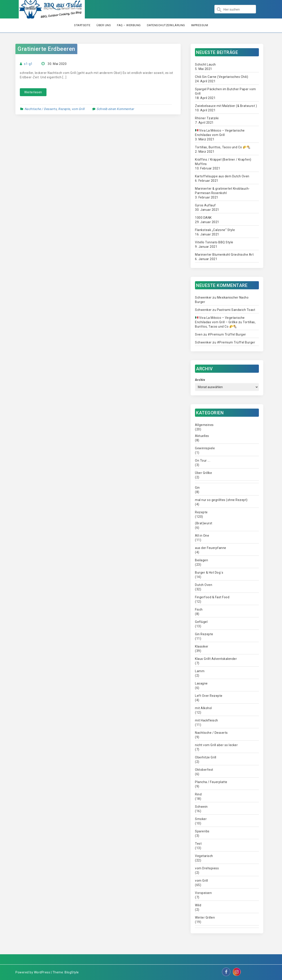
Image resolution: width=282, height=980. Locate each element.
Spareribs (202, 831)
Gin (197, 488)
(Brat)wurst (204, 523)
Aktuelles (202, 436)
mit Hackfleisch (207, 720)
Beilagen (201, 560)
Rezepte (64, 109)
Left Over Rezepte (209, 696)
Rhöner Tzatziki (207, 118)
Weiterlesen (33, 92)
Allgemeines (204, 425)
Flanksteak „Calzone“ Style (215, 230)
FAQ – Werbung (129, 25)
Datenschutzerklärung (166, 25)
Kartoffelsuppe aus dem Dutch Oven (222, 176)
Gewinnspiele (205, 448)
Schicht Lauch (205, 64)
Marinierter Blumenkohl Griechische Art (224, 255)
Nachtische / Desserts (41, 109)
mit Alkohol (203, 708)
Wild (198, 905)
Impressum (200, 25)
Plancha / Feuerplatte (211, 782)
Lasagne (201, 683)
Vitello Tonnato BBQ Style (214, 242)
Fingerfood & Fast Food (212, 597)
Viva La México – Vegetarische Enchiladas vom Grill (220, 133)
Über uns (104, 25)
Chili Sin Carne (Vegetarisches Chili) (222, 77)
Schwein (201, 807)
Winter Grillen (205, 918)
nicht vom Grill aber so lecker (216, 745)
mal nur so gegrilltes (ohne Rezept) (221, 500)
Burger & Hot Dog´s (209, 573)
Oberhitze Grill (206, 757)
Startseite (82, 25)
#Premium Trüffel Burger (227, 334)
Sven (199, 334)
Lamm (200, 671)
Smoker (201, 819)
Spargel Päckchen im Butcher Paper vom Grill (225, 91)
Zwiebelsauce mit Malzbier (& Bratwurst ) (226, 106)
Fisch (199, 609)
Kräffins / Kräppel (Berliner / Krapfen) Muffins (223, 162)
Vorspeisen (203, 893)
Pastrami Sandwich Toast (236, 310)
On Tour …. (203, 461)
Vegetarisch (204, 856)
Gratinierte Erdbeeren (46, 49)
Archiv (200, 380)
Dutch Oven (204, 585)
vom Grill (78, 109)
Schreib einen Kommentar (115, 109)
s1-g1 (28, 64)
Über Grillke (203, 473)
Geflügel (201, 622)
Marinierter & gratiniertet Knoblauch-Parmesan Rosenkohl (222, 191)
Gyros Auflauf (205, 205)
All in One (202, 536)
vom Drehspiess (207, 868)
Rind (198, 794)
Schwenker (203, 297)
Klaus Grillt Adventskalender (216, 659)
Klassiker (202, 646)
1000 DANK (203, 218)
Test (198, 844)
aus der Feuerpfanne (211, 548)
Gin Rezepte (204, 634)
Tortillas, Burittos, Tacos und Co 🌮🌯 (223, 147)
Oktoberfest (204, 770)
